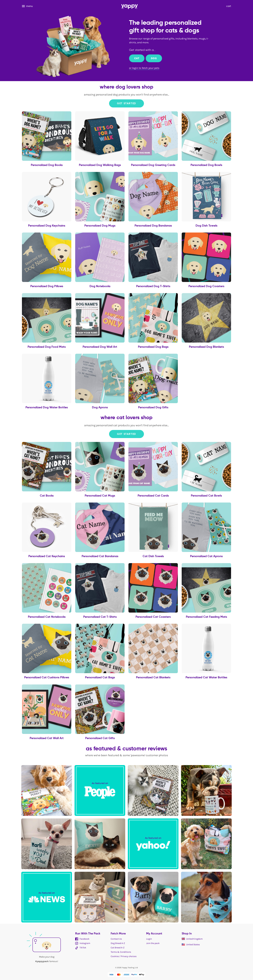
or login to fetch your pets (144, 68)
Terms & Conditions (121, 952)
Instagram (83, 943)
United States (191, 945)
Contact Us (116, 939)
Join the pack (153, 943)
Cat (137, 58)
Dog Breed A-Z (118, 943)
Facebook (82, 939)
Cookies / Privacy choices (124, 956)
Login (149, 939)
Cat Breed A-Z (118, 948)
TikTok (81, 948)
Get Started (126, 103)
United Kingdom (192, 939)
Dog (154, 58)
